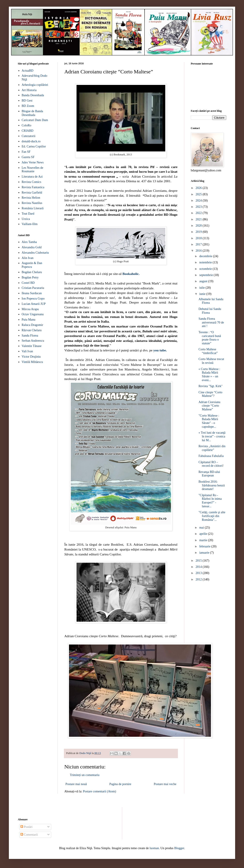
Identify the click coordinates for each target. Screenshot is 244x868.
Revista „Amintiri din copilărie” (212, 448)
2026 (199, 188)
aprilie (204, 534)
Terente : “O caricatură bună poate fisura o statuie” (210, 338)
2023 (199, 207)
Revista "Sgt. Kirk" (211, 386)
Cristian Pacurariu (33, 288)
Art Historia (29, 90)
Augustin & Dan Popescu (32, 265)
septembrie (206, 275)
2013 (199, 573)
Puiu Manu (29, 320)
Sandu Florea (30, 336)
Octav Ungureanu (33, 314)
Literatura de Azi (32, 177)
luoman (154, 848)
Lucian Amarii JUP (34, 304)
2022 (199, 213)
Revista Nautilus (32, 203)
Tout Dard (28, 214)
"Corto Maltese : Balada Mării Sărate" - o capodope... (209, 421)
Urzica (26, 219)
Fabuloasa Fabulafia (211, 456)
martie (204, 540)
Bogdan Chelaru (32, 272)
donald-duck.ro (31, 141)
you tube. (160, 350)
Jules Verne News (33, 162)
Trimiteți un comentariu (85, 775)
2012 (199, 579)
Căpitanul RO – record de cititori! (211, 464)
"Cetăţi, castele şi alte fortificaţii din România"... (212, 516)
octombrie (206, 269)
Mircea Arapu (30, 309)
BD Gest (27, 101)
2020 (199, 226)
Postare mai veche (165, 784)
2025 (199, 194)
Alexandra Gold (32, 247)
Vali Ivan (27, 351)
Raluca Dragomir (32, 325)
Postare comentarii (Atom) (99, 791)
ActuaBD (28, 71)
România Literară (33, 208)
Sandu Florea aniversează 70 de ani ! (211, 322)
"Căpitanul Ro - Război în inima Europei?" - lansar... (210, 501)
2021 (199, 219)
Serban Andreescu (33, 341)
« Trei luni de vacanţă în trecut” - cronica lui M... (212, 436)
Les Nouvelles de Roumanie (32, 170)
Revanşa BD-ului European (209, 474)
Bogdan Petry (30, 277)
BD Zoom (28, 106)
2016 (199, 251)
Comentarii (29, 835)
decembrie (206, 256)
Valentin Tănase (32, 346)
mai (202, 528)
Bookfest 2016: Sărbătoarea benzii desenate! (212, 485)
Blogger (179, 848)
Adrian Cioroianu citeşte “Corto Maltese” (209, 406)
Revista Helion (31, 198)
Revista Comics (31, 182)
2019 (199, 232)
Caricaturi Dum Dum (35, 120)
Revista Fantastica (33, 187)
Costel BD (28, 283)
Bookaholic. (131, 274)
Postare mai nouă (76, 784)
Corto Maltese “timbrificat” (208, 351)
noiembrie (206, 262)
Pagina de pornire (120, 784)
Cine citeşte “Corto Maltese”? (210, 394)
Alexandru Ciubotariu (35, 253)
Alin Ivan (28, 258)
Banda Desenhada (33, 95)
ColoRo (27, 125)
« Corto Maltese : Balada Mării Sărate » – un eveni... (209, 375)
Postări (26, 827)
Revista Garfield (32, 193)
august (204, 281)
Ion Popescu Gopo (33, 299)
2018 (199, 238)
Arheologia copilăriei (35, 85)
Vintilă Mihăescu (32, 362)
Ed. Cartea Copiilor (34, 146)
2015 (199, 561)
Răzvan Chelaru (32, 330)
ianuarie (205, 553)
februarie (205, 546)
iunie (203, 294)
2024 (199, 201)
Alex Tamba (29, 242)
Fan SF (26, 152)
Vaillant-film (30, 224)
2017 (199, 244)
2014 (199, 567)
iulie (202, 288)
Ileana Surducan (32, 293)
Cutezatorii (29, 136)
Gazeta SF (28, 157)
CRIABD (28, 131)
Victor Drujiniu (31, 357)
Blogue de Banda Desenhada (32, 113)
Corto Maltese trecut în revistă (211, 361)
